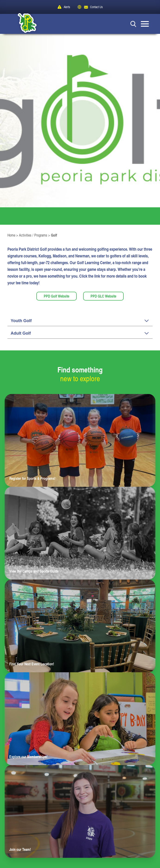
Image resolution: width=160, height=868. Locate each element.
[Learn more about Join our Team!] (80, 811)
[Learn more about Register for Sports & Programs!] (80, 440)
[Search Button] (133, 24)
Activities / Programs (33, 235)
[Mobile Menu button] (145, 24)
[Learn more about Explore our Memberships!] (80, 719)
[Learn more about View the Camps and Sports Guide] (80, 533)
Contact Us (96, 7)
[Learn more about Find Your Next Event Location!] (80, 626)
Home (11, 235)
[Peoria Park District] (24, 24)
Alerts (67, 7)
